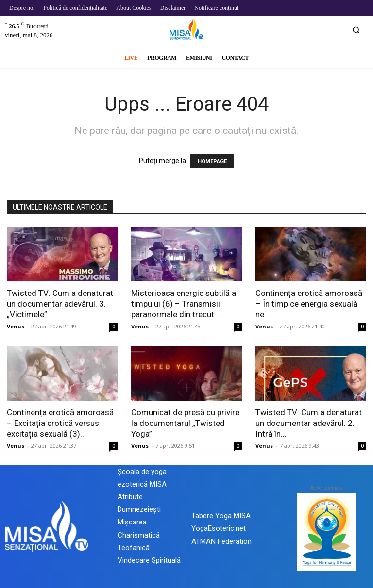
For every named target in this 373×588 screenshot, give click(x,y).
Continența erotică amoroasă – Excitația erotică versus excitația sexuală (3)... (60, 423)
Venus (16, 326)
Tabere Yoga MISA (221, 516)
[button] (356, 30)
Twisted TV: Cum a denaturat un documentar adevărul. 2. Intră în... (309, 423)
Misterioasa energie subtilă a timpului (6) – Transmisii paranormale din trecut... (184, 304)
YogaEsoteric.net (219, 528)
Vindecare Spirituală (149, 560)
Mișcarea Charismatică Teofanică (139, 535)
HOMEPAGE (212, 161)
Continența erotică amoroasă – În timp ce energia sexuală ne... (309, 304)
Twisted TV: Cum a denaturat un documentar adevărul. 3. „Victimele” (60, 304)
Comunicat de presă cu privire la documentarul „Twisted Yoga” (185, 423)
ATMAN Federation (221, 541)
